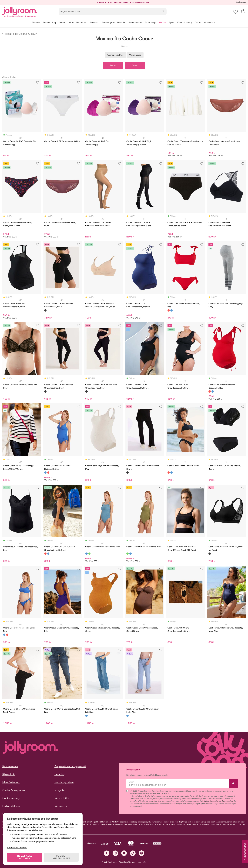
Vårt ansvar (61, 806)
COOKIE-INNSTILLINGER (61, 857)
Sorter (135, 65)
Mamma (124, 46)
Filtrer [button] (113, 65)
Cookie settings (11, 798)
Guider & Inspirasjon (14, 790)
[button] (236, 12)
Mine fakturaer (11, 782)
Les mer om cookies (17, 847)
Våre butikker (62, 798)
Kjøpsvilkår (9, 774)
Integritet (60, 790)
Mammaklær (135, 55)
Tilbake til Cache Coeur (19, 33)
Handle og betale (64, 782)
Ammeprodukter (115, 55)
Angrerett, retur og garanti (70, 766)
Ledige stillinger (12, 806)
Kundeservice (241, 2)
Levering (59, 774)
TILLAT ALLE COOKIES (25, 857)
